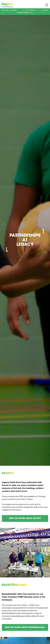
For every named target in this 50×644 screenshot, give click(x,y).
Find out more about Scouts (25, 518)
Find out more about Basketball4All (25, 627)
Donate (45, 11)
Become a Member (9, 11)
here (31, 12)
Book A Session (29, 11)
